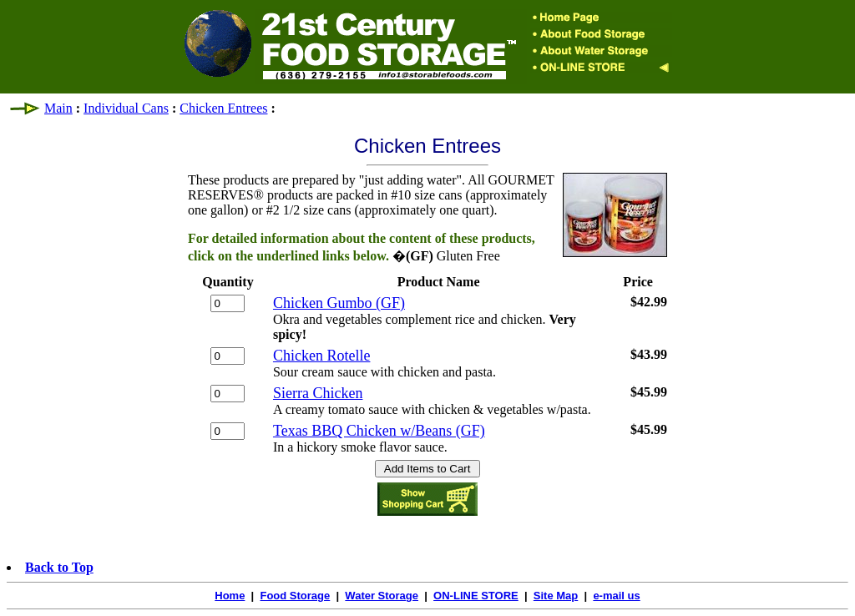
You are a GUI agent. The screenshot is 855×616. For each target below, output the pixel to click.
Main (58, 108)
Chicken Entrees (223, 108)
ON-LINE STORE (476, 596)
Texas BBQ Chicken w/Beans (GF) (379, 431)
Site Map (556, 596)
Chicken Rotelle (321, 356)
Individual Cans (126, 108)
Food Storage (295, 596)
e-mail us (616, 596)
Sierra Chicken (318, 393)
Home (230, 596)
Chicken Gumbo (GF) (339, 303)
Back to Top (59, 567)
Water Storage (382, 596)
